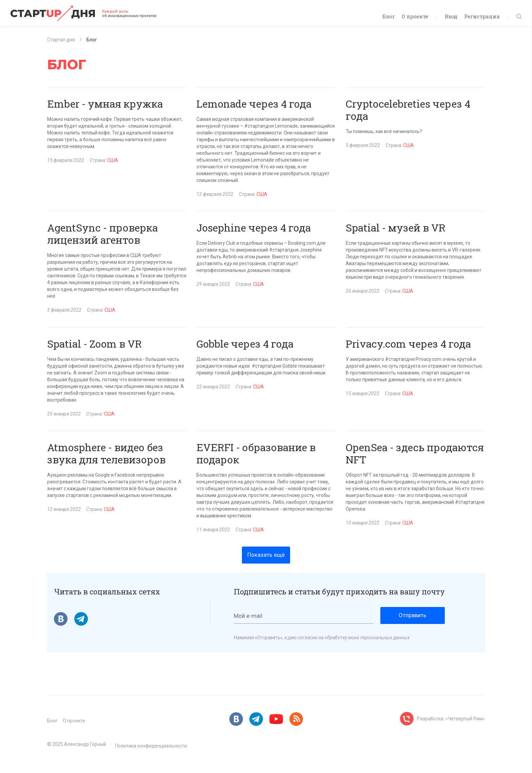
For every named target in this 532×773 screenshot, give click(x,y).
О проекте (415, 16)
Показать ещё (266, 555)
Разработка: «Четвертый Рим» (451, 719)
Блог (389, 16)
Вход (451, 16)
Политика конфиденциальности (151, 746)
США (113, 160)
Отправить (413, 615)
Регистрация (482, 16)
